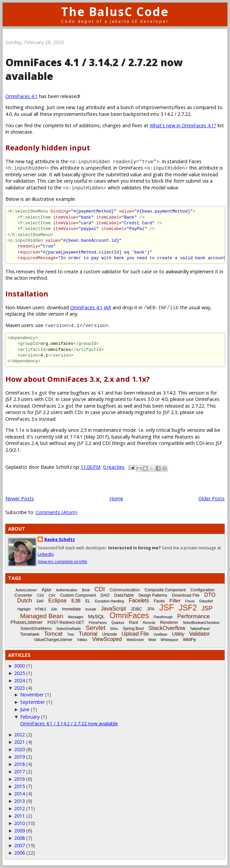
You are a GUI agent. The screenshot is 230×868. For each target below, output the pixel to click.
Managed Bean (42, 616)
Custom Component (78, 595)
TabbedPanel (200, 629)
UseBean (160, 634)
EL (88, 601)
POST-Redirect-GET (66, 623)
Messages (76, 617)
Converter (23, 595)
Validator (199, 634)
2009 (19, 831)
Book (86, 590)
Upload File (135, 634)
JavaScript (114, 609)
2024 (19, 680)
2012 (19, 808)
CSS (40, 596)
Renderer (169, 622)
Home (116, 498)
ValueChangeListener (53, 640)
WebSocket (135, 640)
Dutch (25, 601)
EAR (40, 601)
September (33, 702)
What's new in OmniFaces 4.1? (183, 125)
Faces (159, 601)
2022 (19, 735)
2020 (19, 749)
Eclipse (58, 601)
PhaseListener (27, 622)
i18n (54, 609)
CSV (52, 596)
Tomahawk (30, 634)
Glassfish (206, 601)
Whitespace (169, 640)
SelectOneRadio (69, 629)
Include (91, 609)
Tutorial (88, 634)
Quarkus (118, 623)
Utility (178, 634)
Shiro (114, 629)
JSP (207, 608)
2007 (19, 845)
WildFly (190, 640)
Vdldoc (82, 640)
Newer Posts (20, 498)
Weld (152, 640)
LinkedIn (46, 554)
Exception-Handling (110, 601)
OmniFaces (129, 615)
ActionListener (26, 590)
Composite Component (165, 590)
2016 (19, 779)
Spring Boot (133, 629)
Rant (133, 622)
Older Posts (212, 498)
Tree (71, 634)
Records (149, 623)
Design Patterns (153, 595)
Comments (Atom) (56, 512)
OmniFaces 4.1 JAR (91, 307)
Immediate (71, 609)
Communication (125, 590)
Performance (194, 616)
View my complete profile (62, 562)
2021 (19, 742)
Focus (190, 601)
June (25, 709)
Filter (175, 601)
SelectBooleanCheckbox (201, 623)
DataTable (124, 595)
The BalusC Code (115, 12)
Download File (186, 595)
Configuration (202, 590)
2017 (19, 771)
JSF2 (188, 608)
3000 (19, 666)
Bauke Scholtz (60, 539)
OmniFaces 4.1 (21, 96)
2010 (19, 823)
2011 (19, 816)
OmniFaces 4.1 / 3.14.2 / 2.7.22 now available (69, 723)
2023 (19, 688)
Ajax (47, 589)
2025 (19, 673)
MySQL (96, 616)
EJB (76, 601)
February (30, 717)
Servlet (96, 628)
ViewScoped (107, 639)
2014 (19, 794)
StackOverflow (167, 628)
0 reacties (114, 467)
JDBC (136, 609)
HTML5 (41, 609)
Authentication (67, 590)
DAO (105, 595)
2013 (19, 801)
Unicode (109, 634)
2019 (19, 757)
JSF (167, 607)
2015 (19, 786)
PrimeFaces (98, 623)
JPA (151, 609)
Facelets (139, 601)
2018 (19, 764)
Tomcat (53, 634)
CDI (100, 589)
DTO (210, 595)
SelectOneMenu (36, 628)
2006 (19, 853)
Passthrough (163, 617)
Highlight (24, 609)
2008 (19, 838)
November (32, 695)
